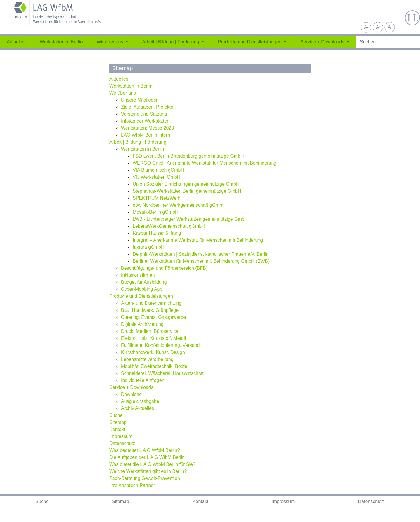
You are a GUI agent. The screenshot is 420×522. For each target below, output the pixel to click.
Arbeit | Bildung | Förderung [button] (171, 42)
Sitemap (121, 501)
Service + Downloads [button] (323, 42)
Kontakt (200, 501)
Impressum (283, 501)
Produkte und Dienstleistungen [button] (250, 42)
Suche (42, 501)
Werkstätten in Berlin (61, 42)
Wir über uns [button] (111, 42)
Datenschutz (371, 501)
